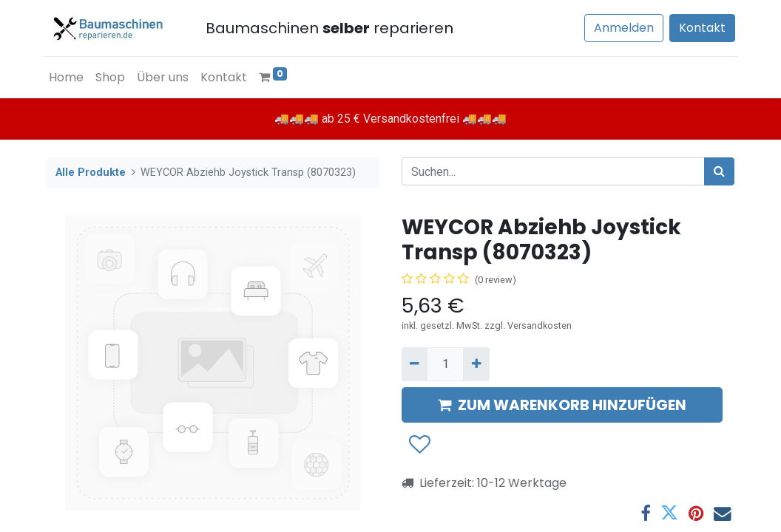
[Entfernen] (415, 364)
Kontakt (699, 28)
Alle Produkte (91, 173)
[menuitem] (70, 78)
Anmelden (620, 28)
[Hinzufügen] (476, 364)
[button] (419, 446)
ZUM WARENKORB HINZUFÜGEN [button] (562, 405)
